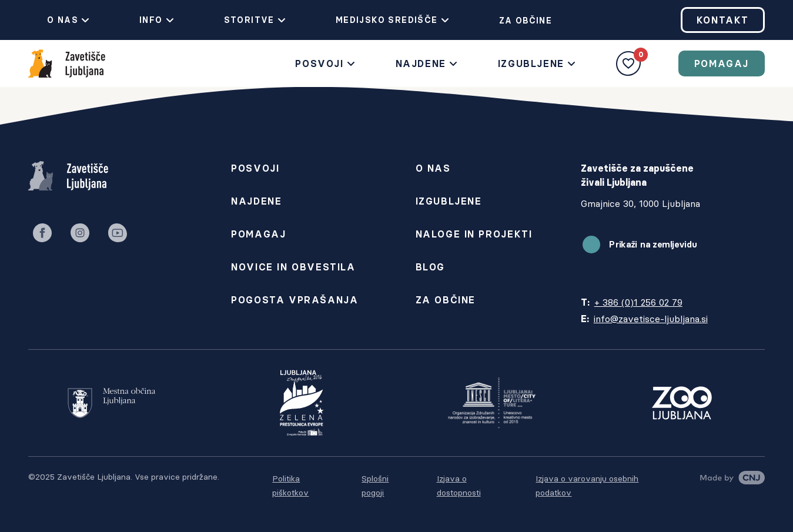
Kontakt (723, 20)
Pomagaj (722, 63)
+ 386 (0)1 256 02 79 (638, 302)
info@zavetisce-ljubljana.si (651, 319)
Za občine (516, 21)
